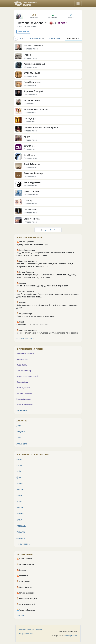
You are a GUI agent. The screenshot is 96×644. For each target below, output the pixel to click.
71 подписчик (29, 149)
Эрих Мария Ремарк (25, 353)
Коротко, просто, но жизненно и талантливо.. (36, 316)
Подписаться (23, 32)
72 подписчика (30, 167)
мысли (20, 489)
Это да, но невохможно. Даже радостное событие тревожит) (42, 286)
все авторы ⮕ (22, 410)
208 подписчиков (31, 195)
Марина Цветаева (24, 393)
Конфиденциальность (27, 634)
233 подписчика (30, 213)
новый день (22, 444)
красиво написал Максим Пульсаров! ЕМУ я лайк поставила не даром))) (47, 333)
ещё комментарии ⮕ (25, 339)
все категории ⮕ (23, 544)
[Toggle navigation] (78, 4)
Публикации (37, 38)
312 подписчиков (31, 49)
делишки (21, 532)
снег (18, 438)
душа (19, 477)
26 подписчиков (30, 58)
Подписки (73, 38)
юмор (19, 465)
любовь (20, 483)
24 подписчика (30, 176)
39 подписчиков (30, 76)
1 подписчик (29, 103)
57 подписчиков (30, 222)
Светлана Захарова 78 (32, 23)
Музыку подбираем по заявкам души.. (33, 244)
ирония (20, 508)
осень (19, 502)
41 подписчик (29, 122)
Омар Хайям (22, 365)
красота (21, 538)
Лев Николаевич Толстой (27, 376)
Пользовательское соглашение (31, 629)
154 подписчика (30, 94)
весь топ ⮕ (21, 616)
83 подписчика (30, 85)
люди (19, 471)
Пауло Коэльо (22, 359)
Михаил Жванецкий (25, 405)
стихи (19, 495)
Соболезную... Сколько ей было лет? (32, 324)
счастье (20, 514)
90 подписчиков (30, 131)
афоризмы (21, 526)
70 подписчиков (30, 158)
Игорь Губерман (23, 388)
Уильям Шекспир (24, 371)
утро (19, 425)
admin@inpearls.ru (70, 636)
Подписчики (56, 38)
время (19, 520)
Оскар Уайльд (22, 382)
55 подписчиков (30, 140)
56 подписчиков (30, 204)
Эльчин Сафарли (24, 399)
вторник (21, 432)
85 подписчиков (30, 67)
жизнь (20, 459)
